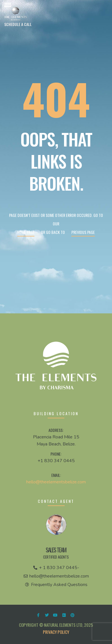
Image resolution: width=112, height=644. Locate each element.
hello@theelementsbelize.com (56, 482)
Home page (26, 232)
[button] (18, 24)
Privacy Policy (56, 632)
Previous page (83, 232)
